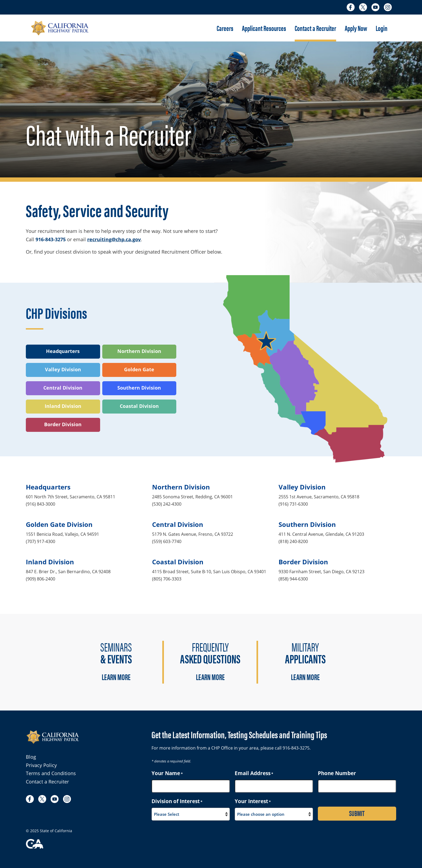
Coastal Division (139, 406)
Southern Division (139, 388)
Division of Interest (177, 801)
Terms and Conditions (51, 773)
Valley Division (63, 369)
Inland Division (63, 406)
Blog (31, 757)
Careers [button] (225, 28)
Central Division (63, 388)
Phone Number (337, 773)
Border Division (63, 424)
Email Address (254, 773)
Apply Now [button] (356, 28)
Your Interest (253, 801)
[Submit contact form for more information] (357, 814)
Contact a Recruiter (315, 28)
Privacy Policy (41, 765)
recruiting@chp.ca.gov (114, 239)
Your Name (167, 773)
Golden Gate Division (59, 524)
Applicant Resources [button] (264, 28)
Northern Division (139, 351)
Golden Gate (139, 369)
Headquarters (63, 351)
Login (382, 28)
